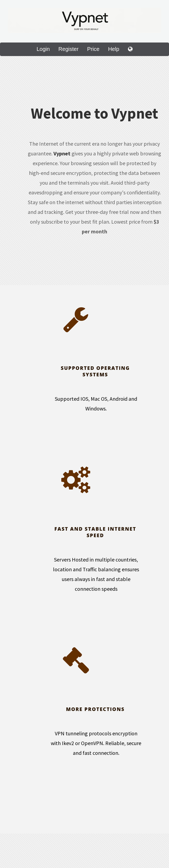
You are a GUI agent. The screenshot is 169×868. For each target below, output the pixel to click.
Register (68, 49)
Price (93, 49)
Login (43, 49)
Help (114, 49)
